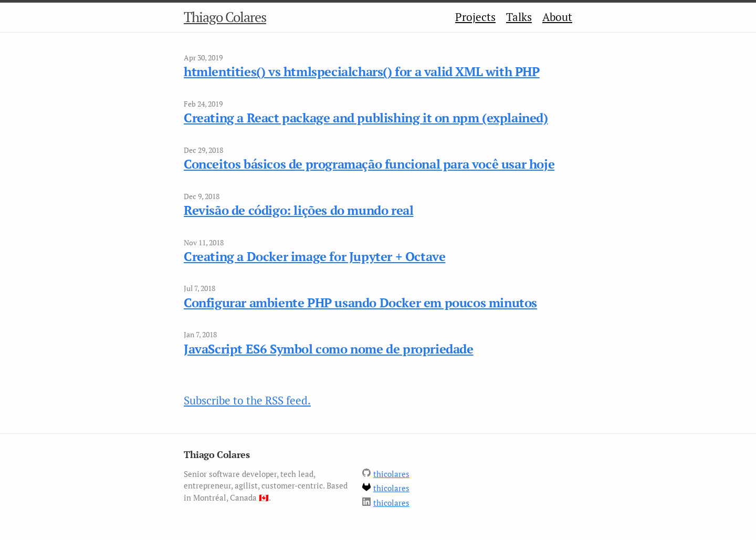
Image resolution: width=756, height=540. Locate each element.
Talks (519, 17)
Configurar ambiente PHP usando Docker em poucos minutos (360, 303)
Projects (475, 17)
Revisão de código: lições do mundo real (298, 210)
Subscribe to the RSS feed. (247, 400)
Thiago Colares (225, 17)
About (557, 17)
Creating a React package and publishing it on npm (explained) (366, 118)
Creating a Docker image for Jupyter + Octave (314, 256)
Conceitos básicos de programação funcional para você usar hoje (369, 164)
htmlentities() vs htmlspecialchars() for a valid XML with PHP (362, 71)
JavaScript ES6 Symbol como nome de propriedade (329, 349)
